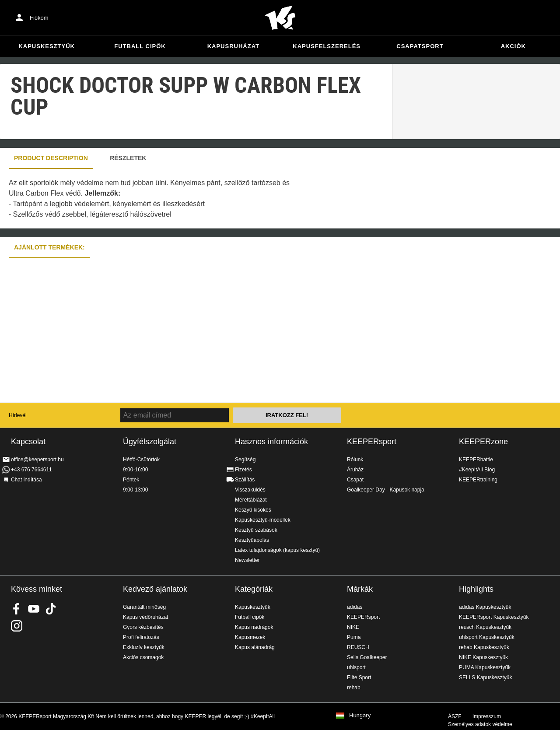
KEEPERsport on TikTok (51, 609)
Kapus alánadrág (255, 647)
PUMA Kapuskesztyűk (485, 667)
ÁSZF (455, 716)
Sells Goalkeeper (367, 657)
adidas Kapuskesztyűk (485, 607)
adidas (355, 607)
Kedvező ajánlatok (155, 589)
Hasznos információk (271, 442)
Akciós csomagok (143, 657)
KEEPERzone (483, 442)
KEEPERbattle (476, 460)
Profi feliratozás (141, 637)
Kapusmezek (250, 637)
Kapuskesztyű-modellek (263, 520)
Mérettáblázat (251, 500)
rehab (354, 688)
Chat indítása (26, 480)
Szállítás (245, 480)
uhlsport (356, 667)
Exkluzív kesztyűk (144, 647)
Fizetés (243, 470)
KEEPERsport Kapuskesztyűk (494, 617)
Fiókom (39, 18)
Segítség (245, 460)
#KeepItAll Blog (477, 470)
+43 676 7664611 (31, 470)
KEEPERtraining (478, 480)
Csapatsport (420, 46)
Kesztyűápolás (252, 540)
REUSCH (358, 647)
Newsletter (247, 560)
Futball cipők (140, 46)
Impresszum (487, 716)
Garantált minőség (144, 607)
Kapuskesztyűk (47, 46)
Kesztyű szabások (256, 530)
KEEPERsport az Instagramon (17, 626)
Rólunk (355, 460)
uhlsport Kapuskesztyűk (487, 637)
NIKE (353, 627)
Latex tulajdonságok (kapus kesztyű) (277, 550)
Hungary (360, 716)
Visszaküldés (250, 490)
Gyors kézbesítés (143, 627)
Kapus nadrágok (254, 627)
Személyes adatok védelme (480, 724)
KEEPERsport (372, 442)
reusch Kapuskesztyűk (485, 627)
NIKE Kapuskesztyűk (483, 657)
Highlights (476, 589)
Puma (354, 637)
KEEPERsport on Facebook (17, 609)
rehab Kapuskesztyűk (484, 647)
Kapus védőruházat (145, 617)
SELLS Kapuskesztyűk (485, 677)
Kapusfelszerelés (327, 46)
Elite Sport (359, 677)
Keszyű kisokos (253, 510)
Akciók (513, 46)
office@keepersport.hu (37, 460)
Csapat (355, 480)
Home (280, 18)
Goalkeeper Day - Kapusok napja (386, 490)
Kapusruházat (233, 46)
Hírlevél (18, 415)
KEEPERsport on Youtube (34, 609)
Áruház (355, 470)
